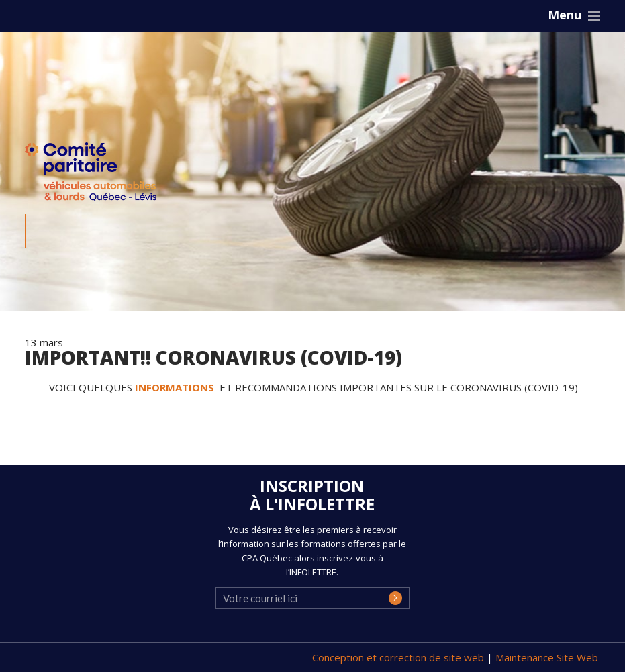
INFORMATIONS (176, 387)
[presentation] (318, 610)
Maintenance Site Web (547, 657)
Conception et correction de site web (399, 657)
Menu (565, 15)
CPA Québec (99, 175)
